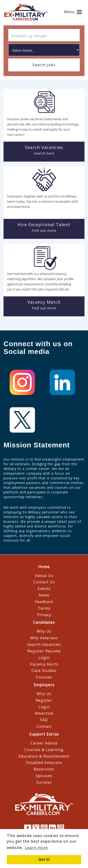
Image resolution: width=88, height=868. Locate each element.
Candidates (44, 622)
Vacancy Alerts (44, 664)
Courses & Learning (44, 750)
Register (44, 700)
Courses (44, 677)
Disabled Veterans (44, 763)
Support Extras (44, 734)
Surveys (44, 782)
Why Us (44, 631)
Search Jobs (44, 65)
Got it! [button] (44, 859)
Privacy (44, 615)
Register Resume (44, 651)
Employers (44, 685)
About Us (44, 576)
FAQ (44, 720)
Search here (44, 153)
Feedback (44, 602)
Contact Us (44, 582)
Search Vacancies (44, 644)
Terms (44, 608)
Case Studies (44, 670)
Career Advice (44, 743)
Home (44, 567)
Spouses (44, 776)
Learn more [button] (36, 848)
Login (44, 658)
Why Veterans (44, 638)
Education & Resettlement (44, 756)
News (44, 595)
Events (44, 589)
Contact (44, 726)
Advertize (44, 713)
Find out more (44, 231)
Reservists (44, 769)
